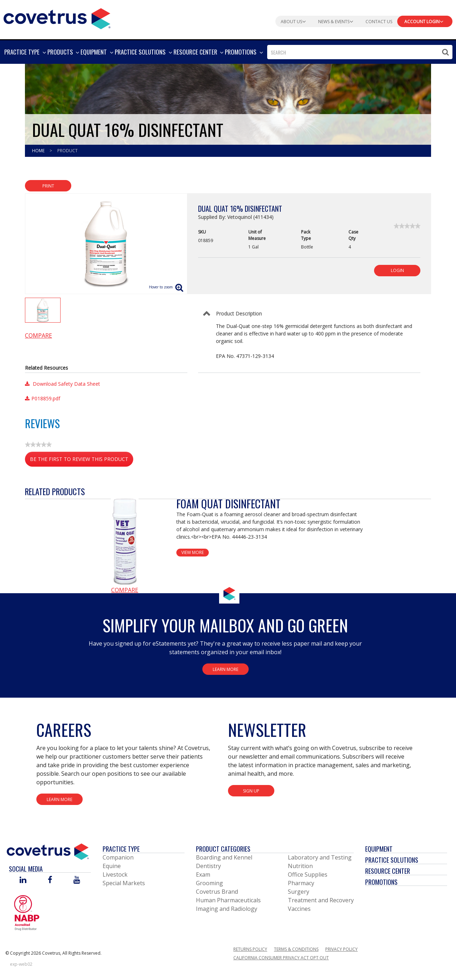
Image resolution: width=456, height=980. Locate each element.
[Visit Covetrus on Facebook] (50, 880)
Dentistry (208, 866)
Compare (38, 335)
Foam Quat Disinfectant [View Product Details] (228, 504)
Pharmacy (301, 883)
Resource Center (388, 871)
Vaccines (299, 909)
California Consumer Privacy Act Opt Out (281, 958)
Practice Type (121, 849)
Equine (112, 866)
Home (39, 151)
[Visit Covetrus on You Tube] (77, 880)
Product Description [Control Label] (239, 314)
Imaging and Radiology (227, 909)
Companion (118, 857)
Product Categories (223, 849)
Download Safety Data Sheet (63, 384)
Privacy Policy (341, 949)
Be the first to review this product (82, 460)
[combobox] (360, 52)
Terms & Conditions (296, 949)
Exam (203, 874)
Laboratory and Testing (320, 857)
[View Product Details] (125, 541)
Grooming (209, 883)
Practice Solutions (392, 860)
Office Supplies (308, 874)
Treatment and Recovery (321, 900)
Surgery (299, 892)
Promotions (381, 882)
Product (68, 151)
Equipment (379, 849)
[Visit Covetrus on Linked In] (23, 880)
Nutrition (300, 866)
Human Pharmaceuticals (228, 900)
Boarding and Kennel (224, 857)
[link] (407, 226)
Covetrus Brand (217, 892)
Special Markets (124, 883)
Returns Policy (250, 949)
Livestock (115, 874)
